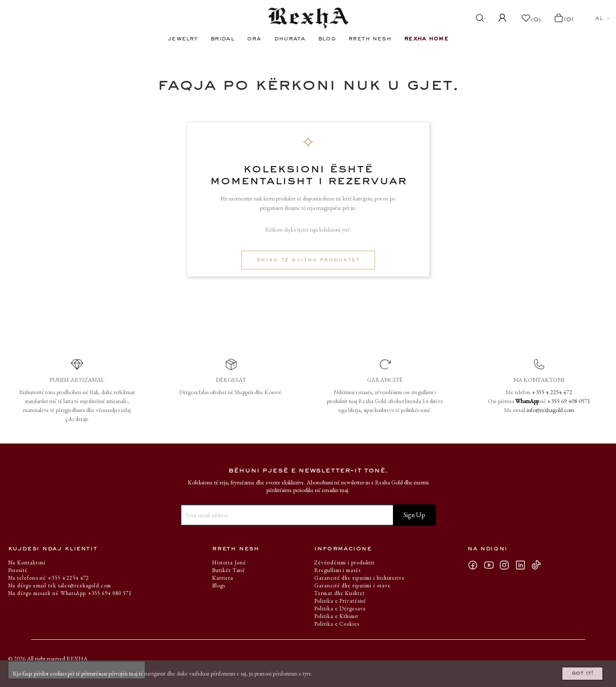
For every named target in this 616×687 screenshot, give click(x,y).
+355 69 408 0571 (569, 401)
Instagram (507, 565)
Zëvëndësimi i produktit (344, 562)
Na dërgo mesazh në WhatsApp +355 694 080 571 (70, 593)
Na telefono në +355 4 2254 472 (49, 578)
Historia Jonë (229, 562)
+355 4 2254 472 (552, 392)
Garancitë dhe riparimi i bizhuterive (359, 578)
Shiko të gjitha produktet (308, 260)
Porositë (18, 570)
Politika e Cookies (337, 624)
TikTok (538, 565)
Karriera (222, 578)
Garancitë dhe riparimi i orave (352, 585)
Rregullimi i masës (337, 570)
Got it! (572, 671)
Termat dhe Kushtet (339, 593)
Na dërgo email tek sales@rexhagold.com (60, 585)
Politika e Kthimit (336, 616)
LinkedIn (523, 565)
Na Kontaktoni (27, 562)
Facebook (475, 565)
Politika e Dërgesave (340, 608)
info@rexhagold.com (550, 410)
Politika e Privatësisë (340, 601)
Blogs (219, 585)
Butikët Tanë (229, 570)
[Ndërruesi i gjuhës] (602, 18)
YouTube (491, 565)
